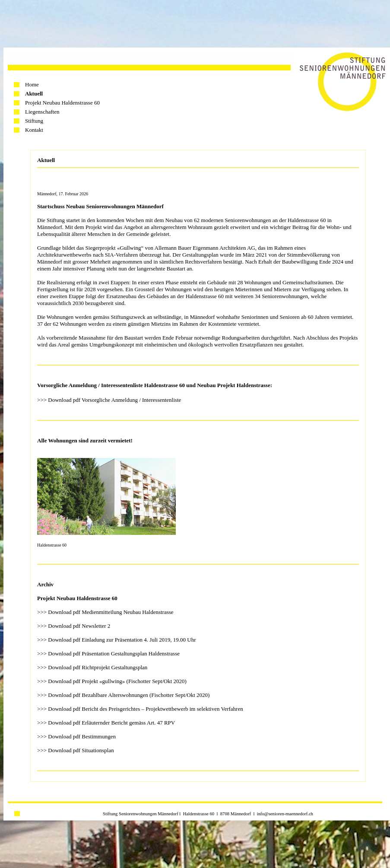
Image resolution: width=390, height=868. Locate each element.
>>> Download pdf (59, 626)
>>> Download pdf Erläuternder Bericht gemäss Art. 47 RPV (106, 723)
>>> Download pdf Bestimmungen (76, 736)
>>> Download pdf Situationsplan (76, 750)
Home (32, 84)
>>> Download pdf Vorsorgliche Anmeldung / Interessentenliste (109, 400)
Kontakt (34, 130)
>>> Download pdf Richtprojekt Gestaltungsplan (92, 667)
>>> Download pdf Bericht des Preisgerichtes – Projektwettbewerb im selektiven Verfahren (140, 709)
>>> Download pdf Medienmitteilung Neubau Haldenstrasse (105, 612)
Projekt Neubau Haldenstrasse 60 (62, 103)
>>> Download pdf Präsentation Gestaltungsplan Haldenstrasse (108, 653)
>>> (43, 681)
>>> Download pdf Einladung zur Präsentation (90, 640)
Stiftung (34, 121)
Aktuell (34, 94)
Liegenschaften (42, 112)
